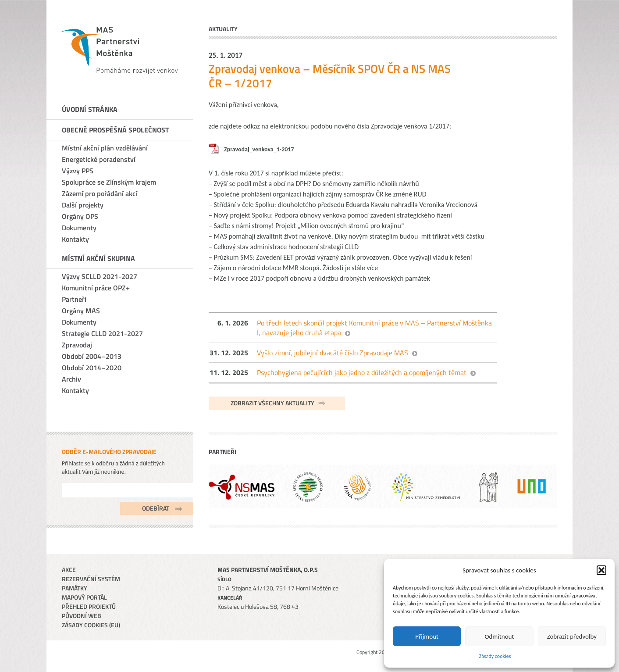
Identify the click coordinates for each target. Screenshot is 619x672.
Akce (69, 570)
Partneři (74, 299)
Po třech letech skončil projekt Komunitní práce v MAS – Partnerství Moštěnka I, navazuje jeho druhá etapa (374, 328)
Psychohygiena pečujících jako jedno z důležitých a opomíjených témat (362, 372)
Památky (75, 588)
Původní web (82, 616)
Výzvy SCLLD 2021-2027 (100, 276)
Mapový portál (84, 597)
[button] (601, 570)
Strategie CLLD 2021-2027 (102, 333)
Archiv (71, 379)
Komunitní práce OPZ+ (96, 288)
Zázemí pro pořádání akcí (100, 193)
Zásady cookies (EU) (91, 625)
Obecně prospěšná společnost (115, 130)
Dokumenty (79, 228)
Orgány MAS (81, 311)
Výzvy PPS (78, 171)
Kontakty (75, 239)
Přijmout (427, 636)
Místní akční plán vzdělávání (105, 148)
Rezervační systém (91, 579)
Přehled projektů (89, 606)
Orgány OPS (80, 216)
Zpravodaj (77, 345)
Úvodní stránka (90, 109)
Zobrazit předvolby (572, 636)
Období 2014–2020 (92, 368)
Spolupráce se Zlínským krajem (109, 182)
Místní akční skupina (98, 258)
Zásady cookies (495, 656)
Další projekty (83, 205)
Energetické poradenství (99, 159)
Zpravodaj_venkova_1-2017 (259, 149)
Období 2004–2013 (92, 356)
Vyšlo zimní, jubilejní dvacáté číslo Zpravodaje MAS (333, 353)
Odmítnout (500, 636)
